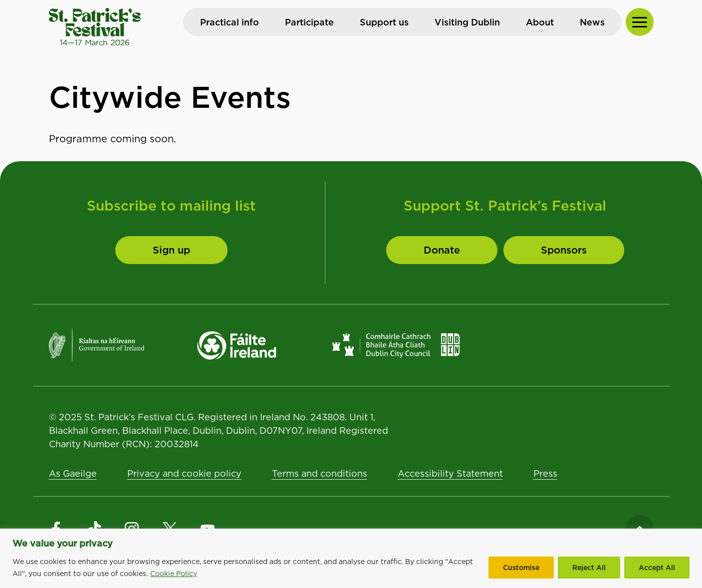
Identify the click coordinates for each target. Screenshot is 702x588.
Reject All (589, 568)
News (592, 22)
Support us (384, 22)
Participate (309, 22)
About (540, 22)
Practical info (230, 22)
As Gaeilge (73, 473)
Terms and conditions (320, 473)
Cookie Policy (174, 574)
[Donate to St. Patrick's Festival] (442, 250)
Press (545, 473)
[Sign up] (171, 250)
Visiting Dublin (467, 22)
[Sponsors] (564, 250)
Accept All (657, 568)
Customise (521, 568)
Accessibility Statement (450, 473)
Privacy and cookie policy (184, 473)
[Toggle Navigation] (640, 22)
